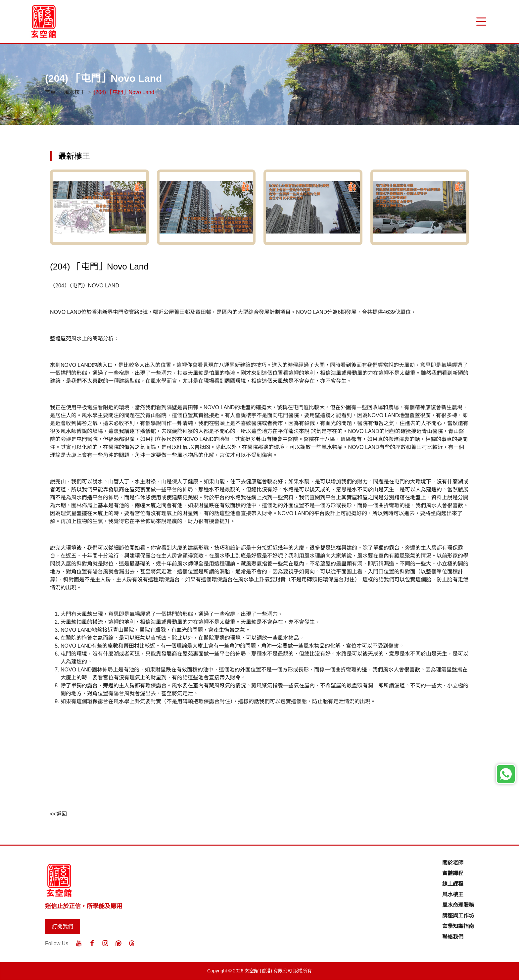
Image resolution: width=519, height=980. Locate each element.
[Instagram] (105, 943)
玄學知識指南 (458, 926)
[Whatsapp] (506, 774)
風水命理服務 (458, 905)
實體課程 (453, 873)
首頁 (50, 92)
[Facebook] (92, 943)
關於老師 (453, 863)
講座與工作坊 (458, 916)
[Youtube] (79, 943)
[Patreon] (118, 943)
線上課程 (453, 884)
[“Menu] (481, 22)
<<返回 (58, 814)
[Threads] (132, 943)
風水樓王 (74, 92)
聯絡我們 (453, 937)
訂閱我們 (63, 927)
